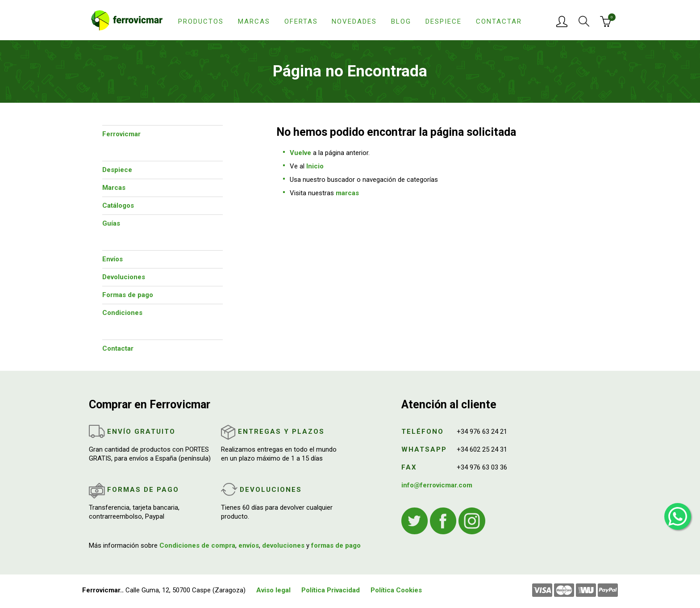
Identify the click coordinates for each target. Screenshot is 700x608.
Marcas (254, 21)
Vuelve (300, 153)
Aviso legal (273, 590)
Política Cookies (396, 590)
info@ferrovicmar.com (437, 485)
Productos (201, 21)
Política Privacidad (331, 590)
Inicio (315, 166)
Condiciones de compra (197, 545)
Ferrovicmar (121, 134)
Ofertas (301, 21)
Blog (401, 21)
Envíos (112, 259)
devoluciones (283, 545)
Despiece (444, 21)
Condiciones (122, 313)
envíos (249, 545)
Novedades (354, 21)
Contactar (499, 21)
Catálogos (118, 205)
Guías (111, 223)
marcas (347, 193)
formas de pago (336, 545)
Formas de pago (128, 295)
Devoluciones (124, 277)
